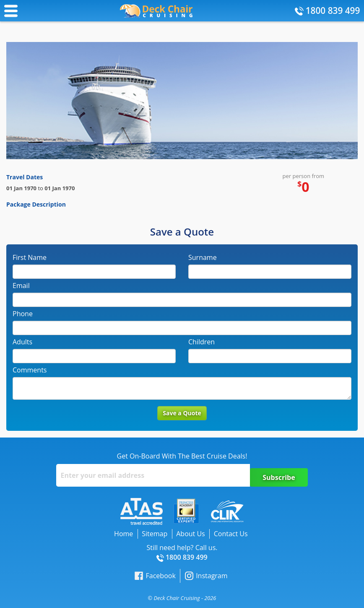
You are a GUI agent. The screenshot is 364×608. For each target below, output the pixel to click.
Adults (22, 342)
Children (201, 342)
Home (123, 534)
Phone (23, 314)
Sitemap (155, 534)
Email (21, 286)
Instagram (206, 576)
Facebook (155, 576)
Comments (30, 370)
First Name (30, 257)
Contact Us (231, 534)
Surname (203, 257)
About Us (191, 534)
